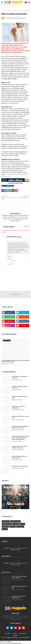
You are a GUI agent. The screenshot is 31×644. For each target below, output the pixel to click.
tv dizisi (13, 526)
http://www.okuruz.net (14, 237)
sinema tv (6, 526)
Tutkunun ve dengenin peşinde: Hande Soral (20, 387)
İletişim (15, 633)
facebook (10, 313)
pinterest (10, 321)
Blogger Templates (12, 637)
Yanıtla (9, 256)
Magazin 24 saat (16, 521)
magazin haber (7, 524)
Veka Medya (15, 213)
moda (23, 524)
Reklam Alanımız (15, 294)
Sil (12, 256)
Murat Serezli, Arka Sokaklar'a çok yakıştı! (20, 377)
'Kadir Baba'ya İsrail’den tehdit (20, 466)
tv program (11, 11)
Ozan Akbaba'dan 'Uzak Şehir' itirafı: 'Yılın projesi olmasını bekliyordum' (15, 361)
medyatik (16, 524)
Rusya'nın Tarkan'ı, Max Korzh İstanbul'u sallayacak (20, 447)
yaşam (5, 529)
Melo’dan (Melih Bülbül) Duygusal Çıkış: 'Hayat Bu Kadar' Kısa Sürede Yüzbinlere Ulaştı (20, 438)
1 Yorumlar (26, 226)
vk (24, 321)
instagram (10, 325)
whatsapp (10, 317)
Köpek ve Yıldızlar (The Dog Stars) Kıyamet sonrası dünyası (20, 427)
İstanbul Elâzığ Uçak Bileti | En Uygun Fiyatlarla (20, 457)
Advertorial (6, 521)
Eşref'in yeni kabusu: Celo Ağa (19, 587)
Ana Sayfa (4, 11)
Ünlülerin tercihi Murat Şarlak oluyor (20, 397)
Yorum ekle (10, 264)
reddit (24, 317)
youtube (24, 325)
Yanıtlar (9, 259)
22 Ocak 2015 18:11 (22, 239)
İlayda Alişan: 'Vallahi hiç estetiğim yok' (18, 407)
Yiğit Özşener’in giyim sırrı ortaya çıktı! (20, 417)
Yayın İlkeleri (23, 633)
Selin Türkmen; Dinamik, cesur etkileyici (19, 577)
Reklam (15, 635)
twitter (24, 313)
